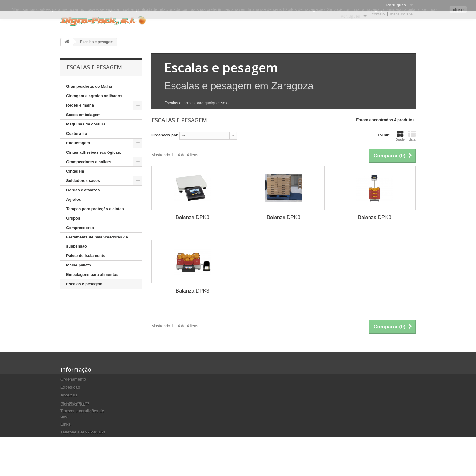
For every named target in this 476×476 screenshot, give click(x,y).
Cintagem (75, 171)
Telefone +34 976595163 (83, 432)
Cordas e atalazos (83, 190)
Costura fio (77, 134)
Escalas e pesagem (84, 284)
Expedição (70, 387)
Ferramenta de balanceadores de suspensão (97, 242)
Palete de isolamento (86, 256)
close (458, 10)
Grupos (73, 218)
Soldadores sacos (83, 181)
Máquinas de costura (86, 124)
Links (66, 424)
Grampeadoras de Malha (89, 86)
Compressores (80, 228)
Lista (412, 136)
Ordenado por (165, 135)
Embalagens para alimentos (92, 274)
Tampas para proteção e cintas (95, 209)
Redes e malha (80, 105)
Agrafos (74, 199)
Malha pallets (79, 265)
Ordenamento (73, 379)
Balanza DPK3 (193, 217)
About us (69, 395)
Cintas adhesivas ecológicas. (94, 152)
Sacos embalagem (83, 115)
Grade (400, 136)
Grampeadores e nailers (89, 162)
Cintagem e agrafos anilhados (94, 96)
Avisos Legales (75, 403)
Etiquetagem (78, 143)
